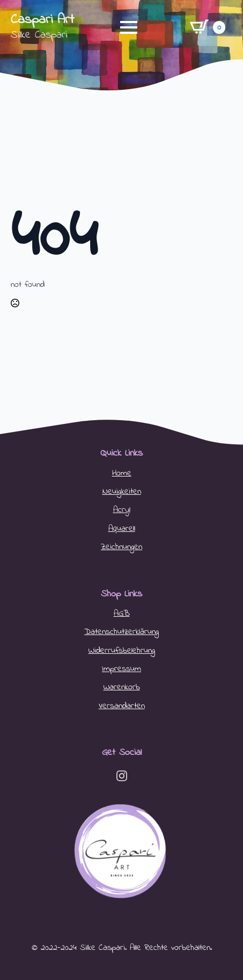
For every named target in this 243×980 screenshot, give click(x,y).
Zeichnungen (121, 547)
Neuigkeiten (122, 492)
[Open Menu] (129, 27)
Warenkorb (122, 687)
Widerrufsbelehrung (122, 651)
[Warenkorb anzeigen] (208, 27)
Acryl (122, 510)
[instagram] (122, 776)
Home (122, 473)
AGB (122, 614)
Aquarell (122, 529)
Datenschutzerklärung (121, 632)
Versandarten (122, 706)
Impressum (121, 669)
